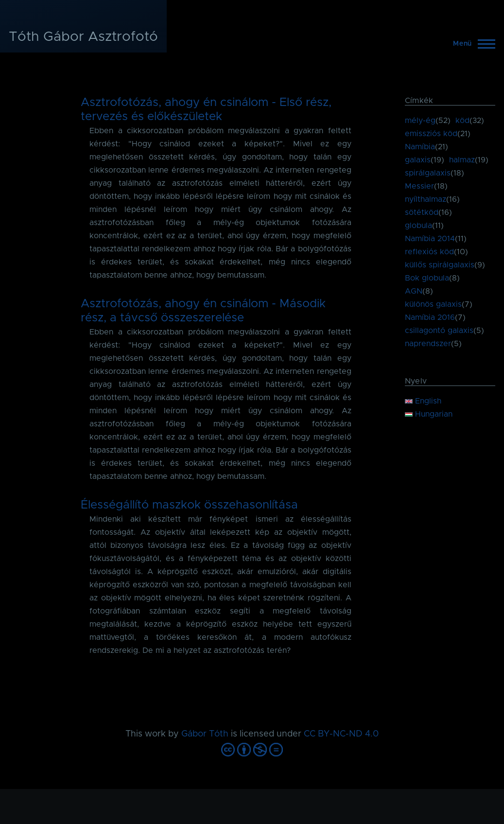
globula (418, 226)
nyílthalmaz (426, 199)
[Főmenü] (471, 44)
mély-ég (420, 121)
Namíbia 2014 (430, 239)
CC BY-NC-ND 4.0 (341, 734)
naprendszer (428, 344)
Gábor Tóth (205, 734)
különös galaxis (433, 304)
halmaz (462, 160)
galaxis (418, 160)
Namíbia (420, 147)
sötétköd (422, 212)
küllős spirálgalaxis (440, 265)
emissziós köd (431, 134)
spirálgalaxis (428, 173)
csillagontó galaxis (439, 331)
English (423, 401)
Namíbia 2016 (430, 317)
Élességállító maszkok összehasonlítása (189, 505)
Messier (419, 186)
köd (462, 121)
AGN (414, 291)
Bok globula (427, 278)
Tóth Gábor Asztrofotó (83, 37)
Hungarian (429, 414)
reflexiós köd (429, 252)
